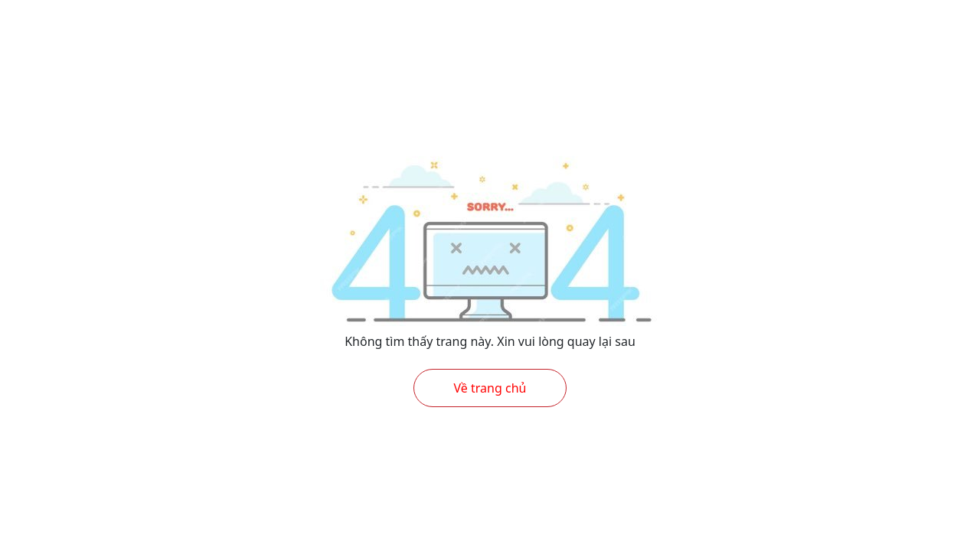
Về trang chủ (490, 388)
